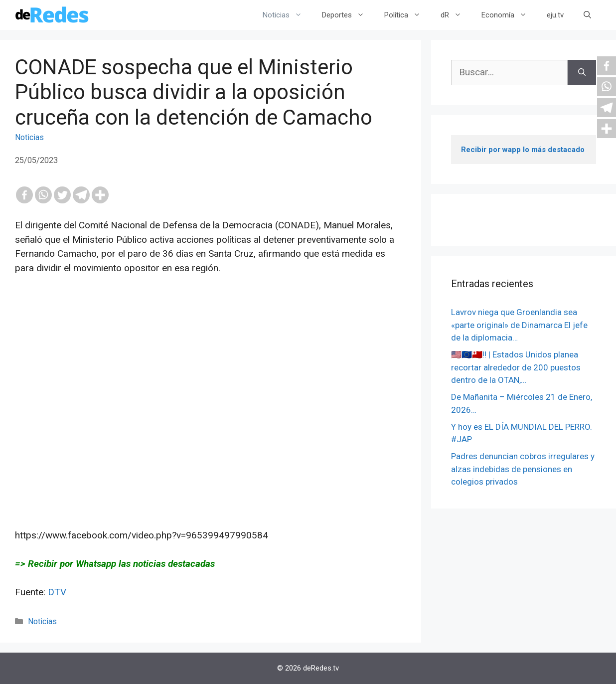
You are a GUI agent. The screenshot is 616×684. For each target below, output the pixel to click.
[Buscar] (582, 73)
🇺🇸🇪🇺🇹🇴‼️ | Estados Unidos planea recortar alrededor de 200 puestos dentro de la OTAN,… (516, 367)
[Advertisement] (211, 416)
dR (456, 15)
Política (407, 15)
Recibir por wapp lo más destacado (523, 150)
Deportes (348, 15)
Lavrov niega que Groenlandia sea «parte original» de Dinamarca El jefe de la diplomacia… (519, 325)
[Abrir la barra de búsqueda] (587, 15)
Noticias (287, 15)
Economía (509, 15)
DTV (57, 592)
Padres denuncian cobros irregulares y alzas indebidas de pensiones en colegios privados (523, 469)
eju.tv (555, 15)
